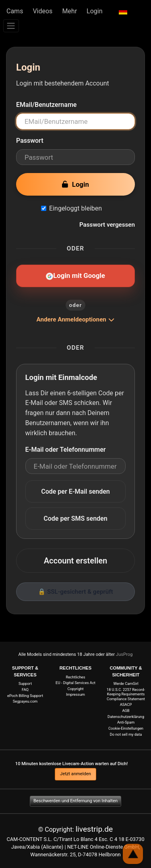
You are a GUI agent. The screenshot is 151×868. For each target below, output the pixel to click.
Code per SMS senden (75, 519)
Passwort (30, 141)
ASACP (126, 704)
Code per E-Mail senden (75, 491)
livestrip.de (94, 829)
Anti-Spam (126, 722)
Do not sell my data (126, 734)
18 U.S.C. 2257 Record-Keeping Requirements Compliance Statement (126, 694)
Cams (15, 11)
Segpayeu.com (25, 701)
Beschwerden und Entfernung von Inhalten (75, 801)
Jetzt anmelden (75, 774)
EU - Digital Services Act (75, 683)
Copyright (76, 689)
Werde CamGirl (126, 683)
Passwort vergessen (107, 225)
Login (94, 11)
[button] (123, 11)
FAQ (25, 690)
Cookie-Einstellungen (126, 728)
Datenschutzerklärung (126, 717)
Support (25, 683)
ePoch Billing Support (25, 696)
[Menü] (11, 26)
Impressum (75, 694)
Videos (42, 11)
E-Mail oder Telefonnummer (66, 450)
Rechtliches (75, 677)
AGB (126, 710)
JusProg (124, 654)
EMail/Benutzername (46, 105)
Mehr (69, 11)
